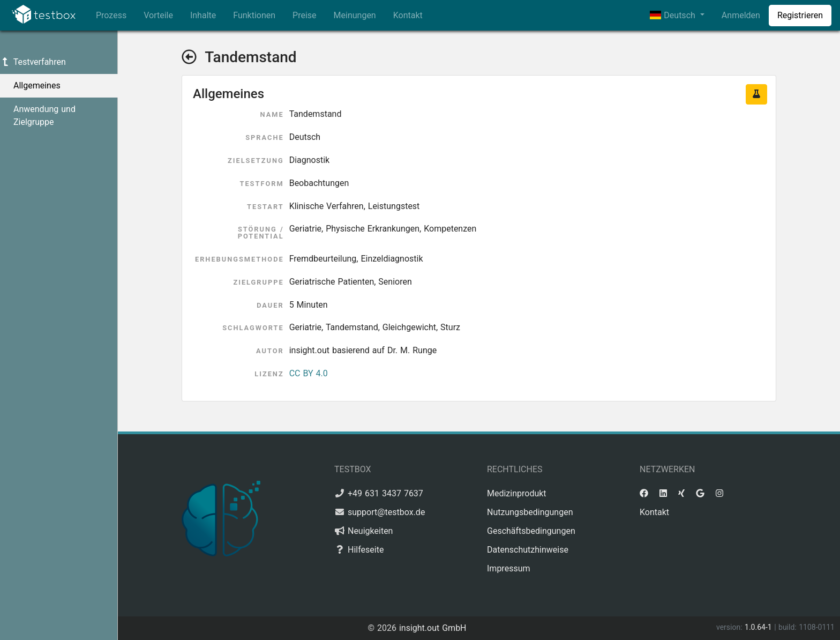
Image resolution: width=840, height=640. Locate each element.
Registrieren (800, 15)
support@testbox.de (386, 512)
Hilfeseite (366, 550)
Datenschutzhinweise (528, 550)
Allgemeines (37, 85)
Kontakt (408, 15)
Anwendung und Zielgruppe (44, 116)
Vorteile (158, 15)
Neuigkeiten (370, 531)
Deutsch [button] (674, 15)
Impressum (509, 568)
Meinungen (355, 15)
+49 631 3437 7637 (385, 493)
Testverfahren (33, 62)
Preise (304, 15)
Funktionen (254, 15)
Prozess (111, 15)
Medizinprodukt (517, 493)
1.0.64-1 (759, 627)
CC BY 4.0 (309, 373)
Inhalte (203, 15)
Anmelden (741, 15)
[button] (756, 94)
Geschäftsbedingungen (531, 531)
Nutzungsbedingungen (530, 512)
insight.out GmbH (433, 628)
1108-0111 (817, 627)
